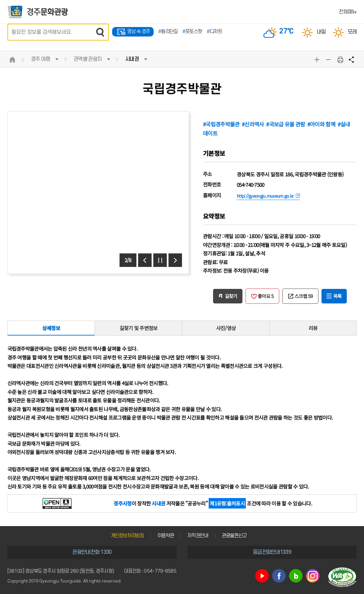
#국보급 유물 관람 (285, 124)
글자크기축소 (329, 59)
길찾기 (231, 296)
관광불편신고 (234, 536)
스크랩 (304, 296)
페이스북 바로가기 (279, 576)
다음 (175, 260)
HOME (12, 59)
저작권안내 (198, 536)
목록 (337, 296)
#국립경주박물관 (221, 124)
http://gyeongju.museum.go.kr (265, 196)
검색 (100, 32)
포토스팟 (192, 32)
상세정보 (51, 328)
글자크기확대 (318, 59)
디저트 (214, 32)
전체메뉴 (348, 12)
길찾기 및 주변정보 (139, 328)
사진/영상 (226, 328)
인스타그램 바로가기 (313, 576)
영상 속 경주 (139, 32)
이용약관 (166, 536)
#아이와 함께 (321, 124)
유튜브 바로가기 (262, 576)
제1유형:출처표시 (227, 503)
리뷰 (313, 328)
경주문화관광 (38, 12)
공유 (352, 59)
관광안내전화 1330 (92, 552)
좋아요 (266, 296)
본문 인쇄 (340, 59)
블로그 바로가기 (296, 576)
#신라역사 (253, 124)
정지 (160, 260)
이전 (145, 260)
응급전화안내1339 (272, 552)
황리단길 (168, 32)
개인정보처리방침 (127, 536)
